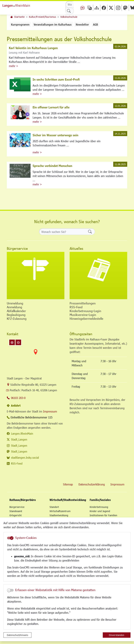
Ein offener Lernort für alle (51, 107)
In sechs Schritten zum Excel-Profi (56, 79)
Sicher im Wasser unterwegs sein (55, 135)
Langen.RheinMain (22, 433)
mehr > (13, 66)
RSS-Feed (17, 463)
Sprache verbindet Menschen (52, 166)
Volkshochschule (69, 17)
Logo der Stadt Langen (20, 5)
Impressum (50, 411)
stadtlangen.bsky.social (25, 458)
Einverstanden (117, 635)
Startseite (19, 17)
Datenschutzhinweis (17, 635)
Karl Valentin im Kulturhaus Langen (33, 48)
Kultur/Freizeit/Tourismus (42, 17)
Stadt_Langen (19, 439)
